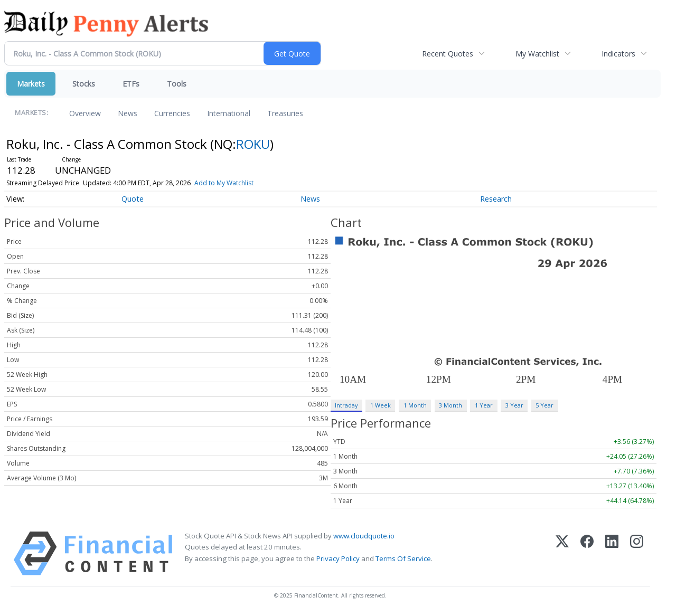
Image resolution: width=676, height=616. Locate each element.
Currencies (172, 113)
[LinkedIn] (612, 553)
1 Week (381, 405)
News (128, 113)
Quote (133, 199)
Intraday (346, 405)
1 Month (415, 405)
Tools (177, 84)
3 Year (514, 405)
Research (496, 199)
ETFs (131, 84)
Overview (85, 113)
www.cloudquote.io (364, 536)
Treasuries (285, 113)
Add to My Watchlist (224, 183)
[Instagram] (637, 553)
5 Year (544, 405)
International (229, 113)
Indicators (618, 54)
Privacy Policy (338, 558)
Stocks (84, 84)
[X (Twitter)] (562, 553)
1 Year (484, 405)
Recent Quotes (448, 54)
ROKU (253, 144)
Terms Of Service (403, 558)
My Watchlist (537, 54)
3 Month (450, 405)
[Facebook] (587, 553)
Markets (31, 84)
